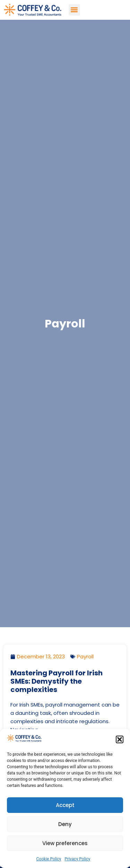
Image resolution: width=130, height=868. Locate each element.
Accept (65, 805)
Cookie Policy (49, 859)
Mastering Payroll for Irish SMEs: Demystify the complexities (57, 681)
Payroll (85, 656)
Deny (65, 824)
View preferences (65, 843)
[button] (120, 739)
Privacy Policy (78, 859)
